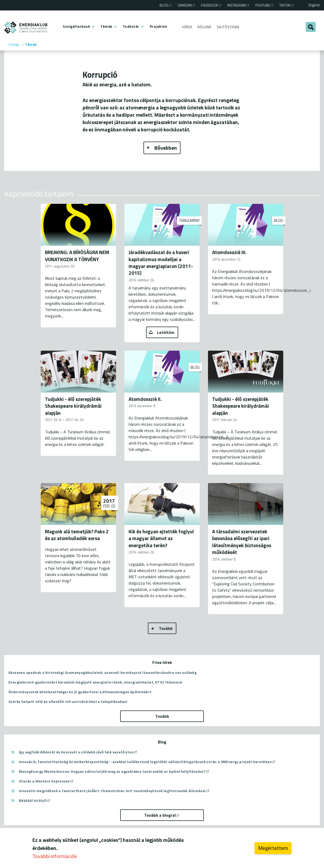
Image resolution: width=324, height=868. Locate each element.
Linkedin (187, 5)
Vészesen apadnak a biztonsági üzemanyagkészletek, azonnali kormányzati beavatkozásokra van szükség (102, 672)
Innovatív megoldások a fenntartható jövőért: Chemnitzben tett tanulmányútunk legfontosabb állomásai (114, 791)
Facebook (212, 5)
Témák (106, 26)
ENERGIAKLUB (26, 28)
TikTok (287, 5)
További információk (55, 857)
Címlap (14, 44)
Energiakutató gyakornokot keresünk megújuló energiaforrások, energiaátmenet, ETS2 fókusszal (95, 682)
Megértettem (273, 849)
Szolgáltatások (76, 26)
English (314, 5)
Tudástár (131, 26)
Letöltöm (166, 332)
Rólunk (204, 27)
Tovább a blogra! (162, 815)
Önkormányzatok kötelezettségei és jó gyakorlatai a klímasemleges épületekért (80, 692)
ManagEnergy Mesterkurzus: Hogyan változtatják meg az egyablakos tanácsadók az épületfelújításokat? (114, 771)
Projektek (158, 26)
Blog (166, 5)
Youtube (265, 5)
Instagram (239, 5)
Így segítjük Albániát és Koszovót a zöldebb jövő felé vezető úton (78, 752)
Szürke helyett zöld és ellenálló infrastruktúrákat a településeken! (68, 701)
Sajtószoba (228, 27)
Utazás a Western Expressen (46, 781)
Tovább (166, 628)
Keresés (311, 27)
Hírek (187, 27)
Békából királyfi (35, 800)
